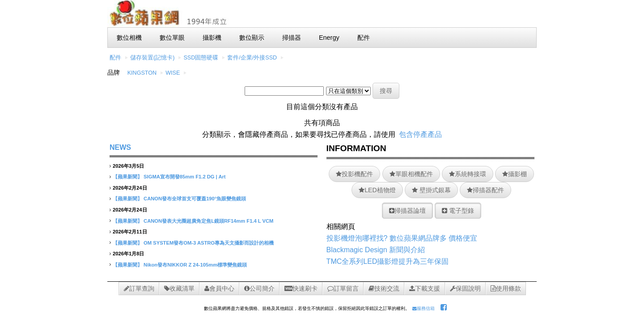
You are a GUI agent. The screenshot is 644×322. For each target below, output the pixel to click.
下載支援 (425, 288)
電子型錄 (458, 211)
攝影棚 (515, 174)
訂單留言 (343, 288)
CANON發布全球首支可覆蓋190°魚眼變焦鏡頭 (195, 199)
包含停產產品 (420, 134)
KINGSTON (142, 73)
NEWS (120, 147)
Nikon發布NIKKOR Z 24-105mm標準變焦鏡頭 (195, 265)
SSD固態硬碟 (201, 58)
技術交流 (384, 288)
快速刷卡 (301, 288)
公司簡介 (259, 288)
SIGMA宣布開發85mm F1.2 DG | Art (184, 177)
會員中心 (219, 288)
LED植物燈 (377, 190)
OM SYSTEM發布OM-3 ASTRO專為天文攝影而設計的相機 (209, 243)
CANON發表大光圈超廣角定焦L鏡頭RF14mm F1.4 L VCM (208, 221)
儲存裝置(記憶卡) (152, 58)
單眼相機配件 (411, 174)
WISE (173, 73)
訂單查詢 (139, 288)
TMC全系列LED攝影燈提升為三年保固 (388, 261)
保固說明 (465, 288)
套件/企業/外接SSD (252, 58)
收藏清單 (179, 288)
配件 (115, 58)
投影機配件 (354, 174)
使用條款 (506, 288)
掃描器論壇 (407, 211)
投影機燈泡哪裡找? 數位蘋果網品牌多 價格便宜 (402, 238)
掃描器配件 (485, 190)
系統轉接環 (468, 174)
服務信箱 (424, 308)
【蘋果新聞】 (127, 177)
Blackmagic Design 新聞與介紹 (376, 250)
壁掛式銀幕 (431, 190)
